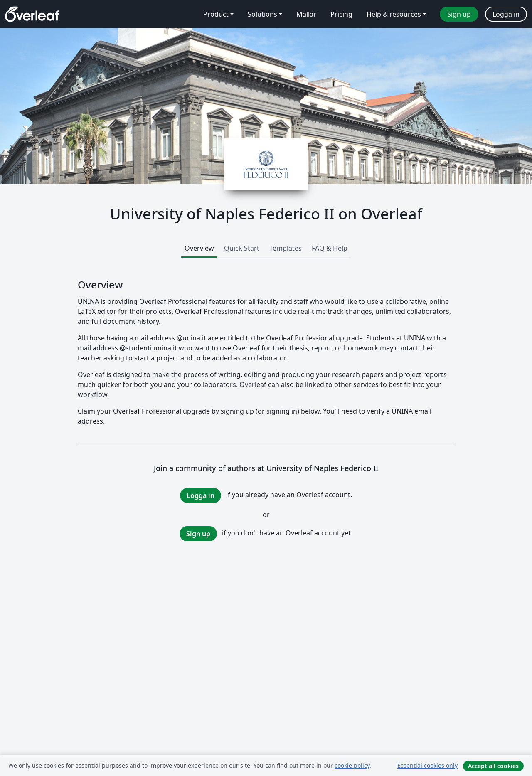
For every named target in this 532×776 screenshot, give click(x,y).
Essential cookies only (427, 765)
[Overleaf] (32, 14)
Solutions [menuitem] (262, 14)
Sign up (198, 534)
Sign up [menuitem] (459, 14)
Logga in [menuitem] (506, 14)
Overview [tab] (199, 248)
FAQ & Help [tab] (330, 248)
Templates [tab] (286, 248)
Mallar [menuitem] (306, 14)
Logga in (201, 495)
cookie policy (352, 765)
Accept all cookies (493, 766)
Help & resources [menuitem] (394, 14)
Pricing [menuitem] (341, 14)
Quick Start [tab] (242, 248)
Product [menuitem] (216, 14)
